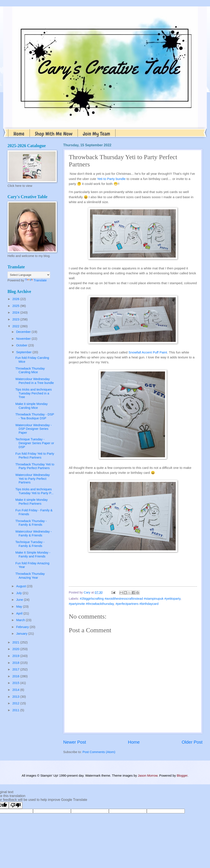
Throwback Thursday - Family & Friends (31, 523)
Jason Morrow (148, 776)
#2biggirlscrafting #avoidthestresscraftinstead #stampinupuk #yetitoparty (130, 599)
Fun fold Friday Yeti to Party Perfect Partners (35, 456)
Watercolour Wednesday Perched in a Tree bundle (35, 381)
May (19, 607)
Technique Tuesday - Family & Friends (30, 544)
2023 (16, 319)
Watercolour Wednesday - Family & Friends (34, 533)
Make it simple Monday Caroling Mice (32, 406)
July (19, 593)
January (22, 634)
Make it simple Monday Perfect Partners (32, 502)
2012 (16, 703)
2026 (16, 299)
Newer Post (75, 742)
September (24, 352)
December (24, 332)
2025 (16, 306)
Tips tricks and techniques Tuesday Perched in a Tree (34, 393)
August (21, 586)
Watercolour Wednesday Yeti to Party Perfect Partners (33, 479)
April (20, 613)
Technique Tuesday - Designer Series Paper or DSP (35, 443)
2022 (16, 326)
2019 (16, 656)
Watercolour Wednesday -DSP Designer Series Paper (34, 429)
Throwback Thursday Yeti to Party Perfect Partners (35, 466)
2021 (16, 642)
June (20, 600)
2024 (16, 312)
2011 (16, 710)
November (24, 339)
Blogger (182, 776)
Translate (36, 280)
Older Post (192, 742)
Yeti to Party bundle (111, 179)
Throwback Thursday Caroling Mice (30, 370)
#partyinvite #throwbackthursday (91, 604)
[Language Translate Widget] (29, 275)
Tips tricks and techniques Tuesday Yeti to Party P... (34, 491)
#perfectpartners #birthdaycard (137, 604)
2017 (16, 669)
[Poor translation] (16, 805)
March (21, 620)
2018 (16, 663)
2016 (16, 676)
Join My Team (97, 134)
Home (19, 134)
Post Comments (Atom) (99, 752)
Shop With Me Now (54, 134)
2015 (16, 683)
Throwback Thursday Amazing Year (30, 576)
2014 (16, 690)
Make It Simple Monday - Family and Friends (33, 554)
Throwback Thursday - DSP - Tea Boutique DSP (35, 416)
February (23, 627)
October (22, 345)
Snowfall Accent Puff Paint (148, 352)
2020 (16, 649)
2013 (16, 697)
